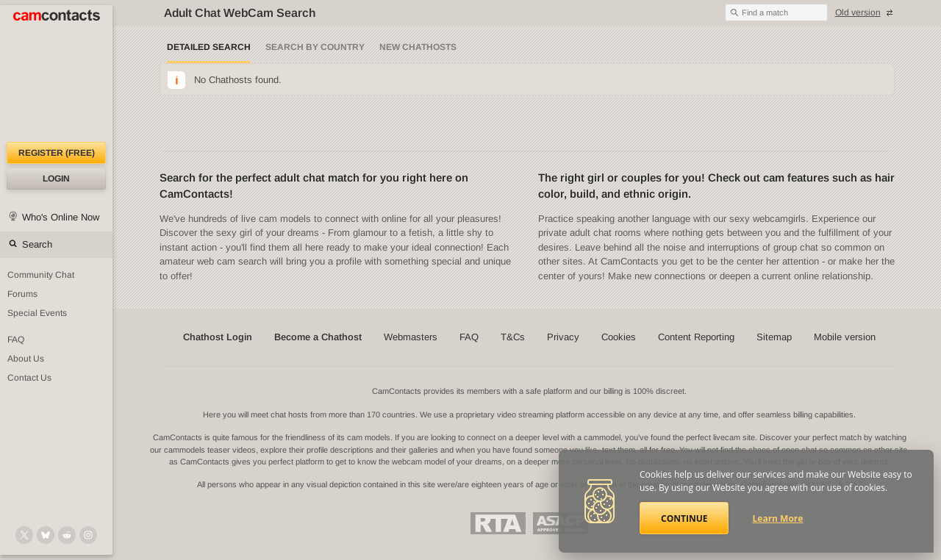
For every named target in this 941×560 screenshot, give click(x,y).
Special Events (37, 313)
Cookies (619, 337)
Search (37, 244)
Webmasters (411, 337)
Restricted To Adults (498, 523)
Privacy (563, 337)
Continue (684, 518)
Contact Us (29, 378)
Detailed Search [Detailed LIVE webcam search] (209, 47)
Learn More (778, 518)
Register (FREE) (57, 153)
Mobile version (845, 337)
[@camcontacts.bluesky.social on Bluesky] (46, 535)
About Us (26, 359)
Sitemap (774, 337)
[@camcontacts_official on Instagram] (88, 535)
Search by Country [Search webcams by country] (315, 47)
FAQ (16, 340)
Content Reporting (696, 337)
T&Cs (513, 337)
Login (56, 179)
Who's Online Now (61, 217)
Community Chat (41, 275)
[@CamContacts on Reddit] (67, 535)
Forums (22, 294)
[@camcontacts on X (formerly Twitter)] (24, 535)
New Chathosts (418, 47)
